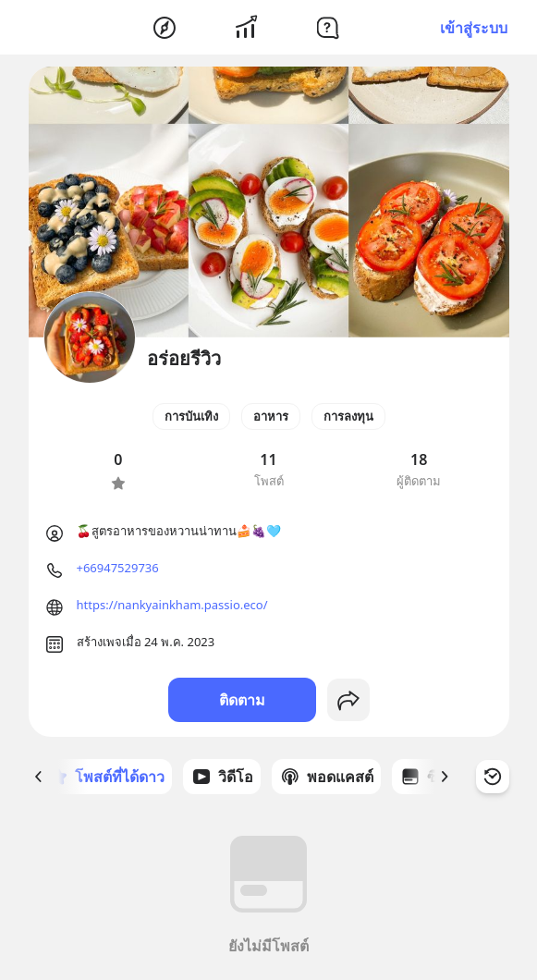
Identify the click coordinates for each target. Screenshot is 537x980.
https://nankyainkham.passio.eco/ (172, 605)
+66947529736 (118, 568)
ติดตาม (242, 700)
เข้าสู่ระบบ (474, 28)
